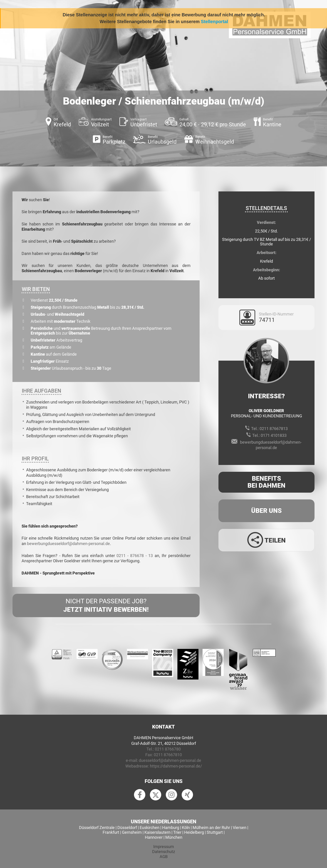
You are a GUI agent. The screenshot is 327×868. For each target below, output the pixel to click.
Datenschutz (164, 852)
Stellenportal (215, 22)
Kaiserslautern (157, 832)
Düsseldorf (127, 828)
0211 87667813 (274, 429)
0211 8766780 (168, 749)
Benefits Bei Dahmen (266, 482)
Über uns (266, 511)
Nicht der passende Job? (106, 606)
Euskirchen (150, 828)
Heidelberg (194, 832)
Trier (177, 832)
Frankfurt (111, 832)
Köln (186, 828)
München (174, 837)
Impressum (164, 847)
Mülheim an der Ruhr (211, 828)
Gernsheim (132, 832)
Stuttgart (215, 832)
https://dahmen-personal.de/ (176, 766)
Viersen (240, 828)
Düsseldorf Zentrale (97, 828)
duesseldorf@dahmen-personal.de (170, 760)
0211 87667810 (168, 755)
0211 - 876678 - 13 (135, 556)
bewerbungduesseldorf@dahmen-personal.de (68, 544)
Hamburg (171, 828)
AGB (164, 857)
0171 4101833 (274, 435)
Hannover (154, 837)
